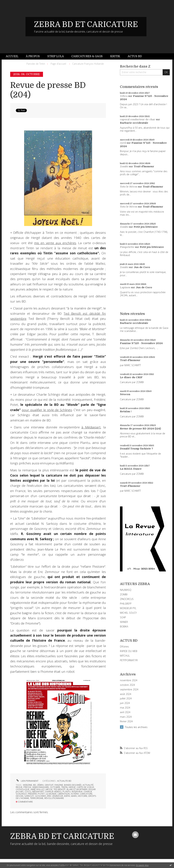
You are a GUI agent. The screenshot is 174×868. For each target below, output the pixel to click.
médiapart (38, 791)
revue (19, 787)
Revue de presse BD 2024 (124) (140, 429)
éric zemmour (55, 796)
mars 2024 (126, 717)
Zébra (124, 96)
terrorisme (37, 798)
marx (74, 796)
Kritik (115, 56)
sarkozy (29, 796)
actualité (88, 785)
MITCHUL (125, 656)
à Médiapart (91, 427)
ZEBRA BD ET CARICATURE (86, 24)
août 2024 (126, 694)
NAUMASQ (126, 590)
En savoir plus (142, 865)
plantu (67, 791)
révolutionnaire (54, 798)
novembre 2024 (129, 680)
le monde (51, 794)
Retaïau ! (126, 411)
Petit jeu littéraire (146, 227)
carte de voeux (85, 787)
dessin (20, 796)
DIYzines (124, 647)
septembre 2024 (129, 690)
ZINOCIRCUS (127, 599)
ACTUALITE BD (64, 781)
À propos (33, 56)
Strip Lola (56, 56)
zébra (40, 785)
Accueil (12, 56)
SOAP (123, 617)
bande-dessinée (73, 785)
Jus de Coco (142, 267)
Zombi (124, 166)
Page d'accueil (58, 64)
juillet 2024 (126, 699)
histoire (83, 796)
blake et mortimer (77, 789)
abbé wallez (37, 789)
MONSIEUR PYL (128, 608)
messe (49, 789)
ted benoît (60, 789)
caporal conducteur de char (138, 119)
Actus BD (135, 56)
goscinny (41, 796)
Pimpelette (127, 247)
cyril (123, 143)
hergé (72, 787)
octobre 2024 (127, 685)
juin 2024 (125, 703)
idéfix (67, 796)
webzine (28, 785)
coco (28, 791)
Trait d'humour (144, 166)
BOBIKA (124, 626)
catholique (23, 789)
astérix (75, 794)
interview (77, 791)
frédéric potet (36, 794)
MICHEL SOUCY (128, 613)
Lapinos (125, 287)
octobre (55, 787)
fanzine (59, 785)
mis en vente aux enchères (55, 243)
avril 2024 (125, 712)
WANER (124, 622)
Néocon (125, 394)
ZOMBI (124, 594)
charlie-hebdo (53, 791)
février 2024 (126, 721)
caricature (86, 794)
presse (27, 787)
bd (35, 785)
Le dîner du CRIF (131, 377)
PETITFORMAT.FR (129, 660)
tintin (64, 787)
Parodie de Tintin (36, 64)
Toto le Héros (129, 187)
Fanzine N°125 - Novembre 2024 (141, 343)
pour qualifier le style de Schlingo (47, 410)
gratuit (49, 785)
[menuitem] (14, 56)
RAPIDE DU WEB (129, 651)
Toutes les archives (136, 727)
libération (64, 794)
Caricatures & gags (87, 56)
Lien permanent (27, 781)
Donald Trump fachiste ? (137, 449)
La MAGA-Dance (131, 469)
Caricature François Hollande (88, 64)
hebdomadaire (41, 787)
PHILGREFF (126, 604)
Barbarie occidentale (134, 123)
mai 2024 (125, 708)
